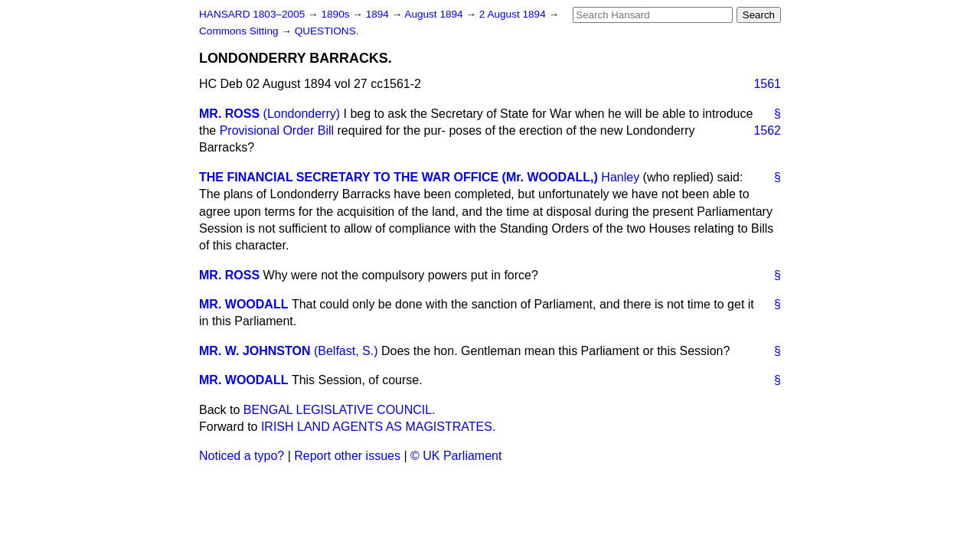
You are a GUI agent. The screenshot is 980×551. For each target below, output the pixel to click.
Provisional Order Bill (277, 130)
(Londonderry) (302, 114)
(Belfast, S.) (346, 351)
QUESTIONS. (327, 31)
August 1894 (435, 14)
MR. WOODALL (243, 304)
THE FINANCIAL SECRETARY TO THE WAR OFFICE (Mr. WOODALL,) (399, 177)
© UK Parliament (456, 456)
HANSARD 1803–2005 (252, 14)
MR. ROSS (229, 114)
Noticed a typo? (242, 456)
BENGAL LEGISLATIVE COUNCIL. (340, 410)
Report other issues (347, 456)
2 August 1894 (514, 14)
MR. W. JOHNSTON (255, 351)
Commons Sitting (240, 31)
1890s (336, 14)
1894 (379, 14)
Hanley (620, 177)
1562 (767, 130)
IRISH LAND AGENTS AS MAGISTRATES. (378, 427)
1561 (767, 84)
